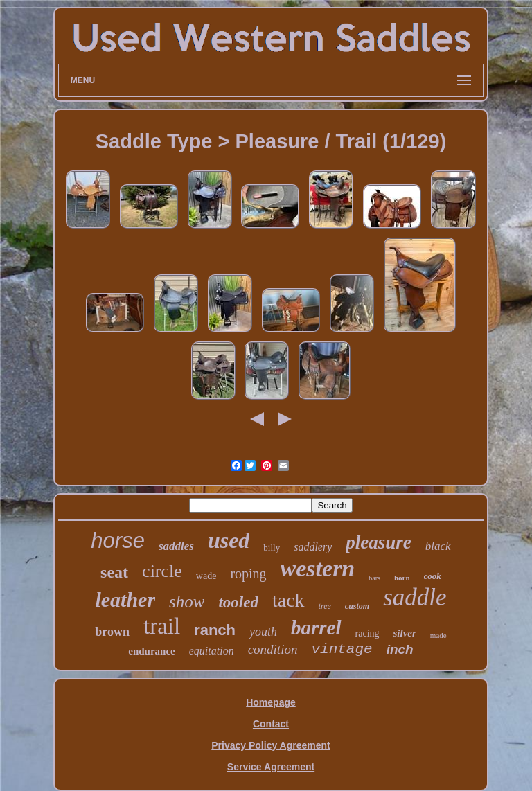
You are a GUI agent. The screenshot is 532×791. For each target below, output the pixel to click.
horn (402, 578)
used (229, 540)
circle (162, 571)
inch (400, 649)
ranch (215, 630)
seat (114, 572)
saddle (415, 597)
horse (118, 541)
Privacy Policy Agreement (271, 745)
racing (367, 633)
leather (125, 599)
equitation (212, 651)
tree (325, 606)
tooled (238, 602)
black (438, 546)
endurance (152, 651)
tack (289, 600)
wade (206, 576)
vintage (342, 649)
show (187, 602)
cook (433, 576)
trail (162, 626)
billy (272, 548)
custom (357, 606)
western (318, 568)
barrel (316, 628)
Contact (271, 724)
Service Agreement (271, 767)
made (438, 635)
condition (273, 649)
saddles (176, 546)
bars (374, 578)
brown (112, 632)
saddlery (313, 547)
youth (263, 632)
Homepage (271, 702)
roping (248, 574)
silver (405, 633)
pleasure (379, 542)
